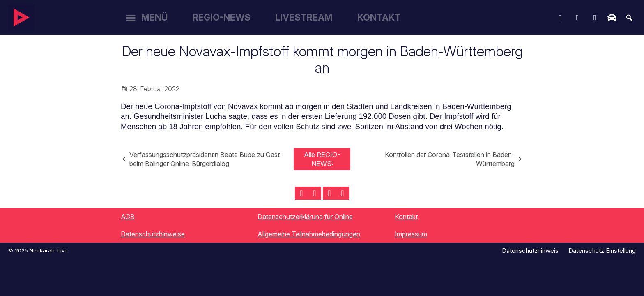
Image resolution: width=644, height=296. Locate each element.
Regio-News (222, 17)
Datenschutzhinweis (530, 251)
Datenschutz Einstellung (602, 251)
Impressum (411, 234)
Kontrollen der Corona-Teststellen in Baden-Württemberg (450, 159)
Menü (155, 17)
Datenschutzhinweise (153, 234)
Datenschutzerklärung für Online (305, 217)
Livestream (304, 17)
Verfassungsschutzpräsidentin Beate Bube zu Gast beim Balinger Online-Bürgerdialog (205, 159)
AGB (128, 217)
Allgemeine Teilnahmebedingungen (309, 234)
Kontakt (379, 17)
